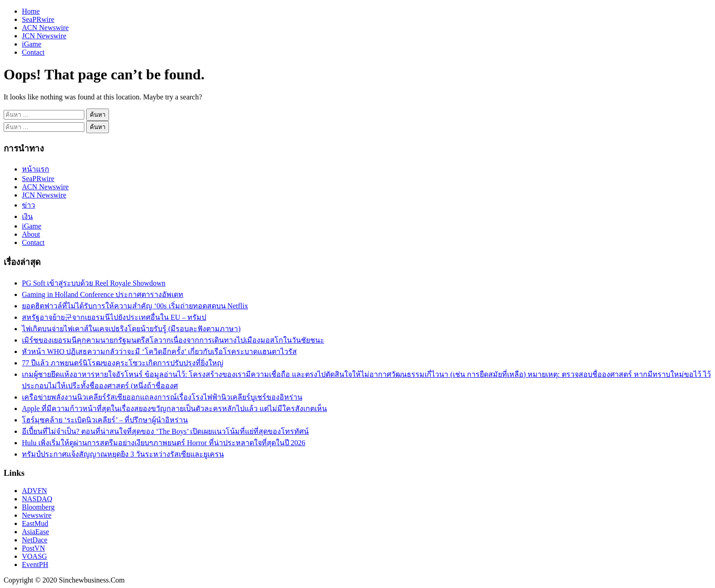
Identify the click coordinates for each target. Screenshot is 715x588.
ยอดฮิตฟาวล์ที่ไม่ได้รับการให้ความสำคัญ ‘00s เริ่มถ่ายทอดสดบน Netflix (135, 306)
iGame (32, 44)
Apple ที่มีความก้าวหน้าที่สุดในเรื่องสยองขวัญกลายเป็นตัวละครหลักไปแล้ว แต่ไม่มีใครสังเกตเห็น (174, 408)
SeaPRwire (38, 19)
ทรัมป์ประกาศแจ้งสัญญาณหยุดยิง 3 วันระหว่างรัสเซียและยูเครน (123, 454)
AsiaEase (36, 532)
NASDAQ (37, 499)
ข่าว (28, 205)
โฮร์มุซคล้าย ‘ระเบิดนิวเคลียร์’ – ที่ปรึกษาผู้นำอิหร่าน (105, 420)
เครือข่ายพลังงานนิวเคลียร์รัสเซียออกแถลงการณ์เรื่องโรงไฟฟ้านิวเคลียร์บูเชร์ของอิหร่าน (162, 397)
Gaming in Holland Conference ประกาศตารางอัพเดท (103, 294)
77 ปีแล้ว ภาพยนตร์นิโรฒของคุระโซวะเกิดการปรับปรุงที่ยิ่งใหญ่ (123, 363)
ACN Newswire (45, 28)
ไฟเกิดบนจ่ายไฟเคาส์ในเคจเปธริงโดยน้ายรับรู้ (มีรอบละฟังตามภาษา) (131, 329)
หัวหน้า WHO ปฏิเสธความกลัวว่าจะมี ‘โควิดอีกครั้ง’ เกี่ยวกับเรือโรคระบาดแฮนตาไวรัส (159, 351)
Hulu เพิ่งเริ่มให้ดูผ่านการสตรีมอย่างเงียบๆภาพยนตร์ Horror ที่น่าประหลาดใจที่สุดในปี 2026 (164, 443)
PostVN (34, 548)
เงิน (27, 216)
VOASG (34, 556)
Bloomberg (38, 507)
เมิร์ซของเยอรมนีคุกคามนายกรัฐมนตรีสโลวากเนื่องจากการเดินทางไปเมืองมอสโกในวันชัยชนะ (173, 340)
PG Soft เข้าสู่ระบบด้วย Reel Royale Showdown (94, 283)
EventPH (35, 565)
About (31, 234)
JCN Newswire (44, 36)
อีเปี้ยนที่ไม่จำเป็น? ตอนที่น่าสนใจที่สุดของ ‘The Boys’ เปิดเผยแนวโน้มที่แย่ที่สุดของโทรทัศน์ (165, 431)
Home (31, 11)
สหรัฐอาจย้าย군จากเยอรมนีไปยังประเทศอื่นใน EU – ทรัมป (114, 317)
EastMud (35, 523)
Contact (33, 52)
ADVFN (34, 491)
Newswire (37, 515)
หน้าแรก (36, 169)
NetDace (35, 540)
